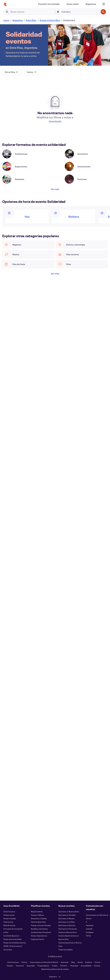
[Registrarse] (91, 4)
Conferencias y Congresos (41, 932)
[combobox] (80, 12)
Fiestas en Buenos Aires (68, 932)
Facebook (90, 925)
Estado (55, 966)
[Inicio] (5, 4)
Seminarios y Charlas (39, 918)
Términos (64, 966)
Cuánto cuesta (9, 915)
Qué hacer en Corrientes (68, 929)
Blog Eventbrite (37, 912)
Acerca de (65, 962)
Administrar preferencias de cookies (55, 969)
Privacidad (74, 966)
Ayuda (80, 962)
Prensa (97, 962)
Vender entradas (10, 918)
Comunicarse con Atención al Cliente (44, 962)
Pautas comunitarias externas (15, 943)
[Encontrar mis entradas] (49, 4)
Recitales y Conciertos (39, 929)
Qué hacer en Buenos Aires (69, 912)
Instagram (90, 932)
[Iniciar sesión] (73, 4)
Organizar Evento (38, 939)
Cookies (97, 966)
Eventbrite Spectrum (11, 936)
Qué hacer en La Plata (67, 922)
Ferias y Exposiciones (39, 936)
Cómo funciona (9, 912)
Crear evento (8, 922)
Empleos (89, 962)
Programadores (43, 966)
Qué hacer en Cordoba (67, 915)
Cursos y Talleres (37, 915)
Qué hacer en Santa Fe (67, 925)
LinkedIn (89, 929)
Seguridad (31, 966)
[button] (12, 72)
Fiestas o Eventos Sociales (41, 925)
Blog (73, 962)
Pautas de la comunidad (12, 939)
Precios (24, 962)
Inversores (20, 966)
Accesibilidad (86, 966)
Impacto (10, 966)
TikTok (88, 936)
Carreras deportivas (38, 922)
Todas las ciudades (66, 950)
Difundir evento (9, 925)
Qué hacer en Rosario (67, 918)
